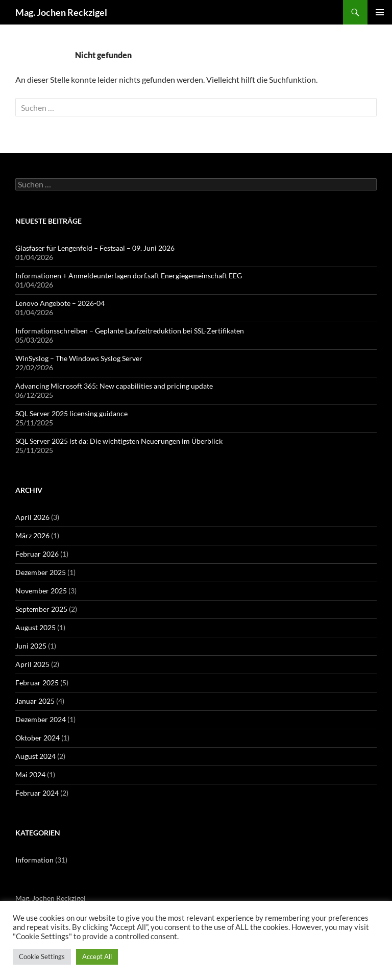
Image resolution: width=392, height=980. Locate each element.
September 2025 (41, 609)
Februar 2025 (37, 683)
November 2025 (41, 591)
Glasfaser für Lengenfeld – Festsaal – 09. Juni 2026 (95, 248)
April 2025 (32, 664)
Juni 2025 (31, 646)
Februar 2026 (37, 554)
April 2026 (32, 517)
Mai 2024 (30, 774)
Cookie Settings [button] (42, 957)
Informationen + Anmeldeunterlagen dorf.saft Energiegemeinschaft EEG (129, 276)
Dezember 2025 (41, 572)
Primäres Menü (380, 12)
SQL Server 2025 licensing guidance (71, 413)
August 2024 (35, 756)
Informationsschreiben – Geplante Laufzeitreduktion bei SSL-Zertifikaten (130, 331)
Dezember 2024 (41, 719)
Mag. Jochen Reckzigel (61, 12)
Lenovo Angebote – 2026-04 (60, 303)
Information (34, 860)
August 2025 (35, 627)
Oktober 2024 (38, 738)
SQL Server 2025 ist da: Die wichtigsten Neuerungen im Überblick (119, 441)
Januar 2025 (35, 701)
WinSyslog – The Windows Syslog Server (79, 358)
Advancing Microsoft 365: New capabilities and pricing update (114, 386)
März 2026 (32, 535)
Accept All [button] (97, 957)
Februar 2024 (37, 793)
